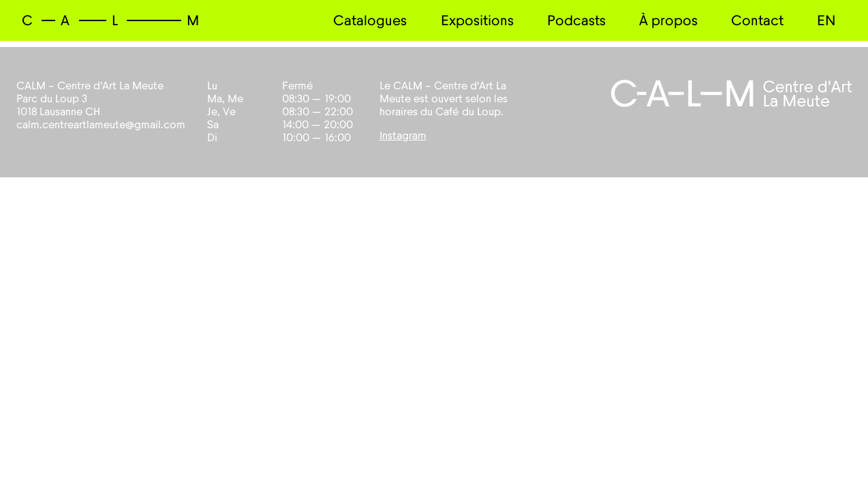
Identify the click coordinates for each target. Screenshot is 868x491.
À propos (668, 21)
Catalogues (370, 21)
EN (826, 21)
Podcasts (576, 21)
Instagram (403, 136)
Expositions (477, 21)
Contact (757, 21)
